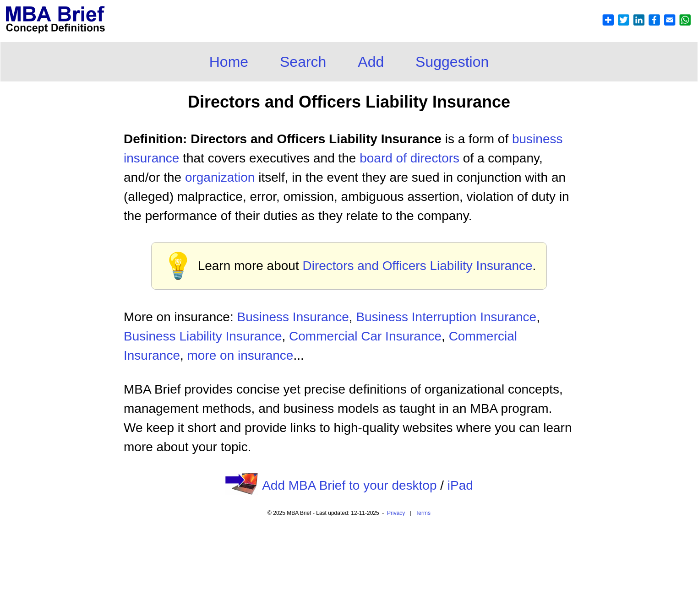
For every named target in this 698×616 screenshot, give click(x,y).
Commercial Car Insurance (365, 336)
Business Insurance (293, 317)
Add (371, 62)
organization (220, 177)
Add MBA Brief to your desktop (349, 485)
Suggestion (452, 62)
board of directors (409, 158)
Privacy (396, 513)
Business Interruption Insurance (446, 317)
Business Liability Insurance (203, 336)
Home (229, 62)
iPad (460, 485)
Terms (423, 513)
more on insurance (240, 355)
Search (303, 62)
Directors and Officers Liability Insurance (417, 266)
